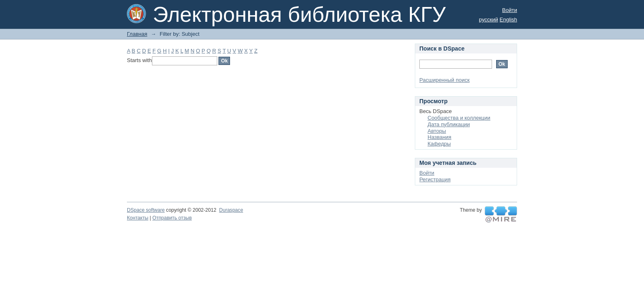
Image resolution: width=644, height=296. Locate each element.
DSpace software (146, 210)
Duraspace (231, 210)
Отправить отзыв (172, 218)
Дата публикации (449, 124)
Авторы (437, 131)
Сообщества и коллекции (459, 118)
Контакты (138, 218)
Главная (137, 34)
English (508, 20)
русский (489, 20)
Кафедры (439, 144)
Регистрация (435, 179)
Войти (510, 10)
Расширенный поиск (444, 80)
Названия (439, 137)
